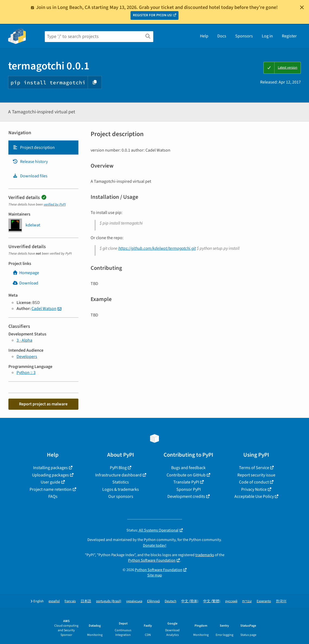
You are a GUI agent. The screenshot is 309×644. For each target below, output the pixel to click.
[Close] (302, 7)
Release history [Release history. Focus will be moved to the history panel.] (30, 162)
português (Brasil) (109, 601)
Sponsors (244, 36)
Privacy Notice (254, 489)
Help (204, 36)
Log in (267, 36)
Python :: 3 (26, 373)
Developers (27, 357)
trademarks (205, 555)
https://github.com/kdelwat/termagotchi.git (157, 248)
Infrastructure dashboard (118, 475)
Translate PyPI (186, 482)
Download (25, 283)
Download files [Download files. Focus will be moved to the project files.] (30, 176)
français (70, 601)
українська (134, 601)
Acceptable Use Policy (254, 496)
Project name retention (51, 489)
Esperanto (264, 601)
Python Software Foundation (152, 560)
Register (289, 36)
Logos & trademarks (121, 489)
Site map (155, 575)
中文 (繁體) (212, 601)
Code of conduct (254, 482)
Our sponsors (121, 496)
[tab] (43, 148)
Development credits (186, 496)
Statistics (121, 482)
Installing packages (50, 468)
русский (231, 601)
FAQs (53, 496)
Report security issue (256, 475)
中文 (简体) (190, 601)
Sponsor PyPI (189, 489)
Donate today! (155, 545)
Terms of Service (254, 468)
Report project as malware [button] (43, 404)
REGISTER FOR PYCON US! (153, 15)
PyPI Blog (118, 468)
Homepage (26, 273)
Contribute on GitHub (186, 475)
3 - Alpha (24, 340)
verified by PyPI (55, 204)
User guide (50, 482)
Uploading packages (50, 475)
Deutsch (171, 601)
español (54, 601)
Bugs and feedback (188, 468)
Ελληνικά (153, 601)
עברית (247, 601)
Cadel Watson (44, 309)
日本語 (86, 601)
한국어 (281, 601)
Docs (222, 36)
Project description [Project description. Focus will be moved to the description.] (34, 148)
